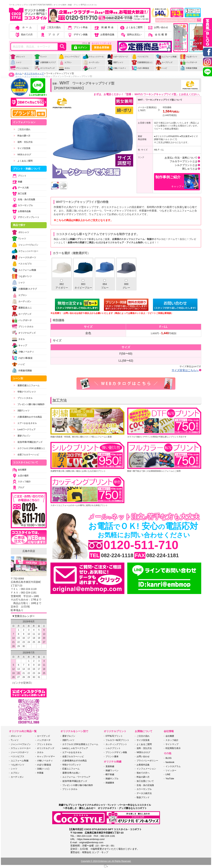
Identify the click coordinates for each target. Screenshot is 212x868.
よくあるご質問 (131, 27)
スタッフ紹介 (21, 482)
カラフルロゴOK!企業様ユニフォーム (80, 744)
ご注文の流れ (51, 27)
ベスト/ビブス (140, 57)
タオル (64, 68)
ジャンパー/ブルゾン (69, 59)
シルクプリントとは (186, 165)
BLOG (168, 758)
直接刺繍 (110, 766)
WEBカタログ (22, 155)
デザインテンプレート (25, 217)
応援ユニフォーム (71, 769)
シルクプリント (113, 748)
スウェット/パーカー (93, 59)
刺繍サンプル (112, 779)
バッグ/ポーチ (188, 62)
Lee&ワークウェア (25, 430)
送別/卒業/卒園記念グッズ (28, 442)
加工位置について (145, 781)
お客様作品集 (104, 35)
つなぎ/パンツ (188, 57)
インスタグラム (173, 766)
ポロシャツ (18, 57)
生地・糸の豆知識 (23, 199)
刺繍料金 (104, 27)
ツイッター (171, 770)
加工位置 (19, 194)
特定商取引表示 (173, 748)
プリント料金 (77, 27)
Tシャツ (40, 57)
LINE (168, 774)
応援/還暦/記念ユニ (142, 62)
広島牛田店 (29, 551)
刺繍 (17, 182)
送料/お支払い (131, 35)
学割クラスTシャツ (25, 392)
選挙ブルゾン (22, 436)
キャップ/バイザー (46, 756)
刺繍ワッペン (112, 770)
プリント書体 (112, 756)
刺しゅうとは (190, 169)
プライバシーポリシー (147, 761)
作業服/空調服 (188, 68)
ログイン (81, 48)
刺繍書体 (110, 783)
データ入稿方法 (144, 793)
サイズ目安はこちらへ (185, 370)
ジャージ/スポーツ (24, 257)
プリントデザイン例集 (116, 752)
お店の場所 (20, 476)
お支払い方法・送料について (181, 158)
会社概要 (158, 35)
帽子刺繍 (110, 774)
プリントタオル (19, 68)
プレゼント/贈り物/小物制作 (29, 404)
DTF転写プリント (114, 736)
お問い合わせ (158, 27)
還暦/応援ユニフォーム (26, 386)
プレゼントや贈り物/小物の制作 (78, 785)
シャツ (16, 62)
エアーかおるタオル (25, 423)
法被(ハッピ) (43, 769)
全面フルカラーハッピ (26, 455)
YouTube (170, 779)
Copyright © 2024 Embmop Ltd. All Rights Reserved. (106, 861)
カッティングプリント (116, 744)
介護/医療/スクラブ (45, 62)
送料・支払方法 (23, 142)
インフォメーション (146, 769)
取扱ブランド (143, 797)
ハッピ (161, 68)
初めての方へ (143, 773)
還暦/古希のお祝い (71, 773)
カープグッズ (164, 62)
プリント (19, 176)
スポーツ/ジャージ (118, 57)
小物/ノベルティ (117, 68)
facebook (170, 762)
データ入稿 (20, 188)
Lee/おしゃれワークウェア (75, 748)
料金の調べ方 (22, 136)
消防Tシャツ (115, 62)
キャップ (89, 68)
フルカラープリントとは (183, 161)
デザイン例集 (77, 35)
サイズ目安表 (22, 148)
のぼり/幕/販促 (140, 68)
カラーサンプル (22, 205)
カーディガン (91, 62)
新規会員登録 (102, 47)
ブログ (50, 35)
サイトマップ (172, 744)
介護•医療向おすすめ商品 (28, 417)
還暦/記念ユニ (22, 308)
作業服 (40, 773)
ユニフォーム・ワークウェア (76, 777)
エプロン (65, 62)
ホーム (24, 27)
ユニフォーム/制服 (166, 57)
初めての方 (24, 35)
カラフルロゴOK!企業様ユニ (29, 448)
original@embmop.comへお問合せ (178, 20)
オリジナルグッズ (44, 68)
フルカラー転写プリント (117, 740)
